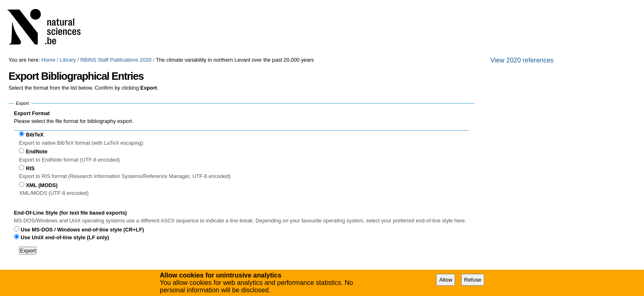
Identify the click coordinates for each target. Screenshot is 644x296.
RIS (30, 168)
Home (48, 60)
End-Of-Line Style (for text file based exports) (70, 213)
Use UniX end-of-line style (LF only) (65, 237)
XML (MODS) (42, 185)
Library (68, 60)
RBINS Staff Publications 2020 (116, 60)
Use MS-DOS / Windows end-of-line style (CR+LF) (82, 230)
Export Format (32, 113)
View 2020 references (522, 60)
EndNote (37, 151)
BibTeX (35, 135)
